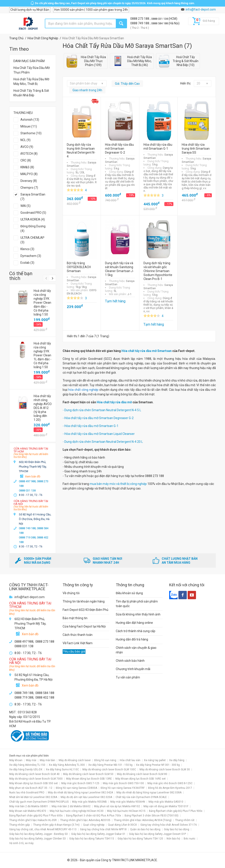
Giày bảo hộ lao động (177, 829)
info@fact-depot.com (201, 9)
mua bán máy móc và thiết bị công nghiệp (118, 484)
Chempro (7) (29, 188)
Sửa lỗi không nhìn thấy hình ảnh (138, 614)
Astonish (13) (30, 120)
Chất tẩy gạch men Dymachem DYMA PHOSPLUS (39, 802)
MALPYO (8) (29, 174)
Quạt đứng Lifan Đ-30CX (122, 825)
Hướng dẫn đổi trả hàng (132, 639)
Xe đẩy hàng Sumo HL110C (62, 769)
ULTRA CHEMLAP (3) (32, 240)
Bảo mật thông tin (75, 618)
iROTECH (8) (29, 154)
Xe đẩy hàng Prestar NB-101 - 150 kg (110, 765)
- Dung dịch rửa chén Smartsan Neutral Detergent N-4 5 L (102, 410)
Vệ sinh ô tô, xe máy (21, 843)
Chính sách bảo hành (130, 661)
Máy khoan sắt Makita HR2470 (28, 811)
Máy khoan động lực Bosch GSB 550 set (34, 783)
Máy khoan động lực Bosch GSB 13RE (89, 779)
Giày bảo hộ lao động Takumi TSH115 (92, 839)
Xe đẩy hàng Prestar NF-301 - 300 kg (158, 765)
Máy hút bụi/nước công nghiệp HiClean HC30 (77, 811)
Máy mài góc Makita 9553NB (89, 802)
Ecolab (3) (27, 263)
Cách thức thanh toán (78, 635)
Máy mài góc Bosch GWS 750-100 (123, 783)
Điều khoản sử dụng (129, 593)
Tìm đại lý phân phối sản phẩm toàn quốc (137, 604)
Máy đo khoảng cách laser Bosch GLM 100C (109, 769)
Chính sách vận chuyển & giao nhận (136, 650)
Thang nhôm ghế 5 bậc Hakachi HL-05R (33, 820)
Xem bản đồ (33, 476)
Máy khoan (16, 760)
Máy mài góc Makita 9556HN (128, 802)
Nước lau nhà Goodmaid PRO (27, 793)
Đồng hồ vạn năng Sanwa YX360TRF (123, 788)
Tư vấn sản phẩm (128, 677)
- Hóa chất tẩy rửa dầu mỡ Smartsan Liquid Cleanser (99, 434)
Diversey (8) (29, 181)
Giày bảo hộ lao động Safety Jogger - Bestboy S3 (38, 834)
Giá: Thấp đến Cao (127, 84)
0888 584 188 (160, 23)
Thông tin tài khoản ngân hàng (84, 601)
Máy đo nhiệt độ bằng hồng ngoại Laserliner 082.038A (149, 793)
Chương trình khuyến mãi (133, 669)
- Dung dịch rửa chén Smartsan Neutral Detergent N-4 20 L (103, 442)
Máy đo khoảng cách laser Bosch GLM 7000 (36, 779)
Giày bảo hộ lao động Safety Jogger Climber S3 (37, 839)
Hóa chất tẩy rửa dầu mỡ (114, 402)
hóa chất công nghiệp (83, 390)
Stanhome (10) (31, 133)
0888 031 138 (160, 19)
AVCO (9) (27, 147)
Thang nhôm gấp (19, 825)
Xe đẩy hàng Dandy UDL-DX (26, 769)
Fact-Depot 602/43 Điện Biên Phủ (85, 610)
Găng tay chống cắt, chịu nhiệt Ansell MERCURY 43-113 (43, 829)
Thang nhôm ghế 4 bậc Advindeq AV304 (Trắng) (143, 820)
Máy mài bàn (47, 760)
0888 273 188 (140, 19)
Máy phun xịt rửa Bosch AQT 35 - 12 (31, 788)
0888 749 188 (140, 23)
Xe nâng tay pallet (155, 760)
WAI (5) (25, 206)
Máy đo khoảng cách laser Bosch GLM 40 (34, 774)
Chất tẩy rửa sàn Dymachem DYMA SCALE (141, 797)
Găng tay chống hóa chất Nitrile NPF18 (103, 829)
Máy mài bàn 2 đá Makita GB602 (71, 806)
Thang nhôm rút (185, 820)
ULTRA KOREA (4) (33, 219)
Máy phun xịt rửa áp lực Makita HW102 (117, 806)
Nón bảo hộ (173, 839)
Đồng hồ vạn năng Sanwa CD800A (76, 788)
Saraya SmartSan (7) (33, 197)
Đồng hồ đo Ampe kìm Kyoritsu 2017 (170, 788)
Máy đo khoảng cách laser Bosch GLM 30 (165, 769)
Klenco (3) (27, 249)
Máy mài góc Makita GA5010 (166, 802)
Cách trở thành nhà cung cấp (136, 631)
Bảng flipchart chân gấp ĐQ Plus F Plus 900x (176, 811)
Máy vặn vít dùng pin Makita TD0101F (166, 806)
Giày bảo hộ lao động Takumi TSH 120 (140, 839)
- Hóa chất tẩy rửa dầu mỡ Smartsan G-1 (91, 426)
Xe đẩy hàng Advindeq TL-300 (67, 765)
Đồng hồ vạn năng (105, 760)
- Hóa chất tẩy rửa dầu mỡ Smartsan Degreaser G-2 (98, 418)
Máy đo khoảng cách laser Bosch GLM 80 (142, 774)
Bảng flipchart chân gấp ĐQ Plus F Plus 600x (36, 816)
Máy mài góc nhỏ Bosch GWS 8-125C (170, 783)
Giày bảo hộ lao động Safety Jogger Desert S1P (157, 834)
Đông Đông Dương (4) (33, 229)
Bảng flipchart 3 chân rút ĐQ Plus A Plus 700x (94, 816)
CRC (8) (26, 160)
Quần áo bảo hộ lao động (145, 829)
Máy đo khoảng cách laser (75, 760)
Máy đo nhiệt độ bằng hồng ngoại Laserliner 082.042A (80, 793)
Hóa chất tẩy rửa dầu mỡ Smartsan (147, 351)
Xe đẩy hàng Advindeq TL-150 (27, 765)
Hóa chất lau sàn (130, 760)
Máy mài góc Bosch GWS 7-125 (80, 783)
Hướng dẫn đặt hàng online (134, 623)
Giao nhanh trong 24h (87, 90)
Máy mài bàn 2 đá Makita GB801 (29, 806)
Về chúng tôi (71, 593)
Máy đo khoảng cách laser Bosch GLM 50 (88, 774)
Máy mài (31, 760)
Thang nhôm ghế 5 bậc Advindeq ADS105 (85, 820)
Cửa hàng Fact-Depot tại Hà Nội (84, 626)
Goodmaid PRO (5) (33, 213)
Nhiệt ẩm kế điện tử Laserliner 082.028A (33, 797)
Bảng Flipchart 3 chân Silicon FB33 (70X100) (152, 816)
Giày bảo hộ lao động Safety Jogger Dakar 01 (98, 834)
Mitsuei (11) (29, 126)
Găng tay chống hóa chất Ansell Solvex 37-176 (169, 825)
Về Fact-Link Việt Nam (78, 643)
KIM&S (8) (27, 167)
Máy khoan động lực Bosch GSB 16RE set (141, 779)
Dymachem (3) (31, 256)
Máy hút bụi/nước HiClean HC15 (126, 811)
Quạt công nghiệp (94, 825)
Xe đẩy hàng (177, 760)
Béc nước (190, 839)
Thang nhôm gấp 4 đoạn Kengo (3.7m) (56, 825)
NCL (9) (25, 140)
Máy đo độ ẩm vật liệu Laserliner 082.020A (86, 797)
